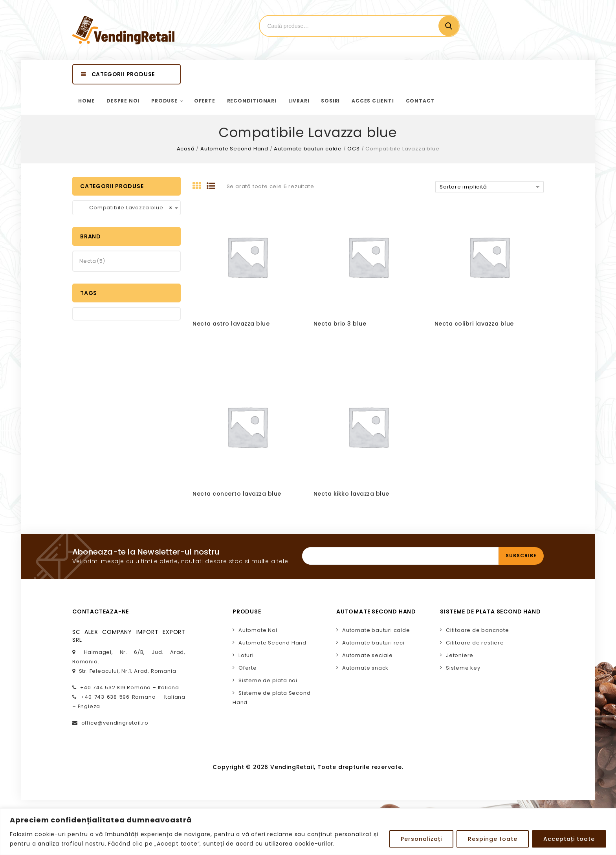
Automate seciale (368, 655)
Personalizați (421, 839)
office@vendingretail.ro (115, 723)
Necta (88, 261)
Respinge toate (493, 839)
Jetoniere (460, 655)
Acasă (186, 149)
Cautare (449, 26)
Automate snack (365, 668)
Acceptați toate (569, 839)
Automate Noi (258, 630)
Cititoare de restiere (475, 643)
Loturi (246, 655)
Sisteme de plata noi (268, 680)
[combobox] (126, 208)
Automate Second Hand (234, 149)
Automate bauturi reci (373, 643)
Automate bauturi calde (308, 149)
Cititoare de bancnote (478, 630)
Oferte (248, 668)
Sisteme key (463, 668)
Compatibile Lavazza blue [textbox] (124, 208)
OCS (353, 149)
